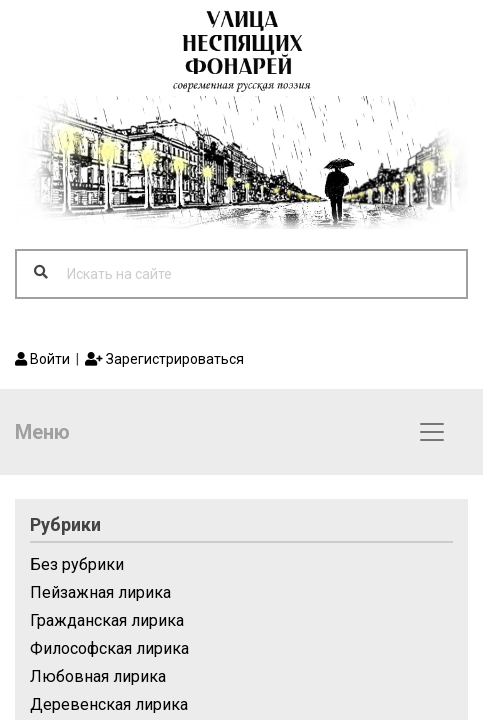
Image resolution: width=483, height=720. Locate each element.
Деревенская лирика (109, 704)
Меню (42, 432)
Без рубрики (77, 564)
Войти (42, 359)
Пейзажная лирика (100, 592)
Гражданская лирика (107, 620)
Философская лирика (109, 648)
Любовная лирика (98, 676)
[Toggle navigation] (432, 432)
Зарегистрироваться (164, 359)
